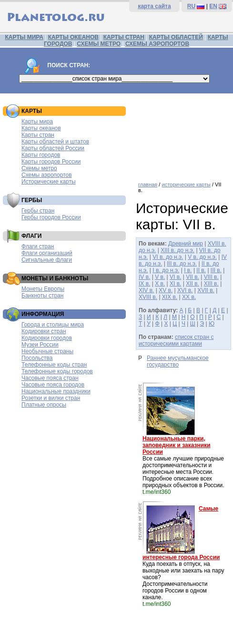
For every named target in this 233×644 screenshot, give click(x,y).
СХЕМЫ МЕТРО (99, 44)
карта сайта (154, 6)
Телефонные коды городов (57, 371)
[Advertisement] (182, 134)
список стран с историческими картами (176, 340)
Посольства (37, 358)
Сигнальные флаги (47, 260)
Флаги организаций (47, 253)
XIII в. (211, 284)
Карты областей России (53, 148)
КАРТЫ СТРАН (124, 37)
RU (191, 6)
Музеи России (40, 345)
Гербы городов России (51, 217)
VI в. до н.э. (168, 257)
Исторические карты (49, 182)
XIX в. (170, 297)
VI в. (175, 277)
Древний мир (186, 244)
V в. (160, 277)
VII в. (192, 277)
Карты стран (38, 135)
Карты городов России (51, 162)
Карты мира (37, 122)
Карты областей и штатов (55, 142)
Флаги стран (38, 246)
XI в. (175, 284)
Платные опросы (44, 405)
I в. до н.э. (166, 270)
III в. (216, 270)
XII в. (192, 284)
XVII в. (206, 290)
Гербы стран (38, 211)
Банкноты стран (42, 296)
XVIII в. (148, 297)
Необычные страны (47, 351)
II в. (201, 270)
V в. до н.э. (202, 257)
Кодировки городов (47, 338)
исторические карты (186, 184)
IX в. (144, 284)
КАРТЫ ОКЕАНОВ (73, 37)
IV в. (144, 277)
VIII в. (211, 277)
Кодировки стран (44, 331)
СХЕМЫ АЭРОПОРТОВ (157, 44)
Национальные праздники (56, 391)
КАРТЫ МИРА (24, 37)
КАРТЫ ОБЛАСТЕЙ (176, 37)
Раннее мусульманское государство (178, 361)
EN (213, 6)
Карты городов (41, 155)
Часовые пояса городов (53, 385)
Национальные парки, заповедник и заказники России (177, 445)
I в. (188, 270)
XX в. (189, 297)
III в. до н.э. (182, 264)
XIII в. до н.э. (177, 250)
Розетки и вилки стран (51, 398)
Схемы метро (39, 168)
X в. (160, 284)
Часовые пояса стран (50, 378)
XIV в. (146, 290)
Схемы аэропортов (47, 175)
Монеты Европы (43, 289)
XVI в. (185, 290)
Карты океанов (41, 128)
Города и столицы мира (53, 325)
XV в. (166, 290)
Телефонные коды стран (54, 365)
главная (148, 184)
